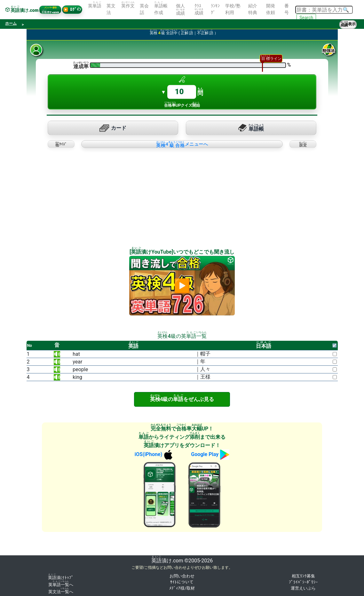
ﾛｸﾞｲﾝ (72, 10)
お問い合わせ (182, 576)
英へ (61, 585)
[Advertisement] (103, 195)
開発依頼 (271, 9)
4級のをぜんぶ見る (182, 398)
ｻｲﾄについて (182, 582)
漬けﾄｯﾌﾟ (61, 578)
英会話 (144, 9)
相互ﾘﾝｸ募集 (303, 576)
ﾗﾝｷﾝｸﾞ (215, 9)
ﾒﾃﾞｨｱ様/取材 (182, 588)
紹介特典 (253, 9)
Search (306, 18)
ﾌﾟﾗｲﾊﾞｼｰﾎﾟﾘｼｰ (303, 582)
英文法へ (61, 592)
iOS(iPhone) (154, 454)
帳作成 (161, 8)
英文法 (111, 9)
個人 (180, 9)
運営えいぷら (303, 588)
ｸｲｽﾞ (61, 144)
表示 (348, 24)
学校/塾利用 (233, 9)
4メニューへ (182, 144)
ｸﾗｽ (199, 9)
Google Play (210, 454)
